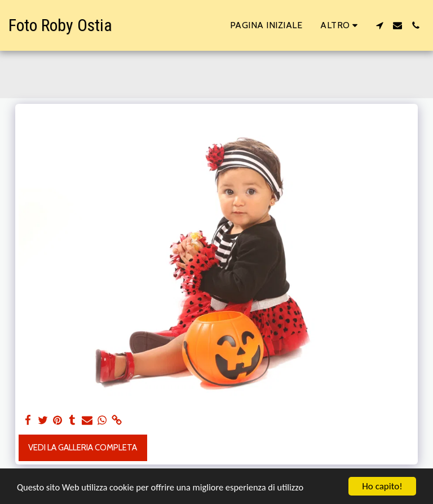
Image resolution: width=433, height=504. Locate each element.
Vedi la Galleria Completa (83, 448)
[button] (379, 25)
